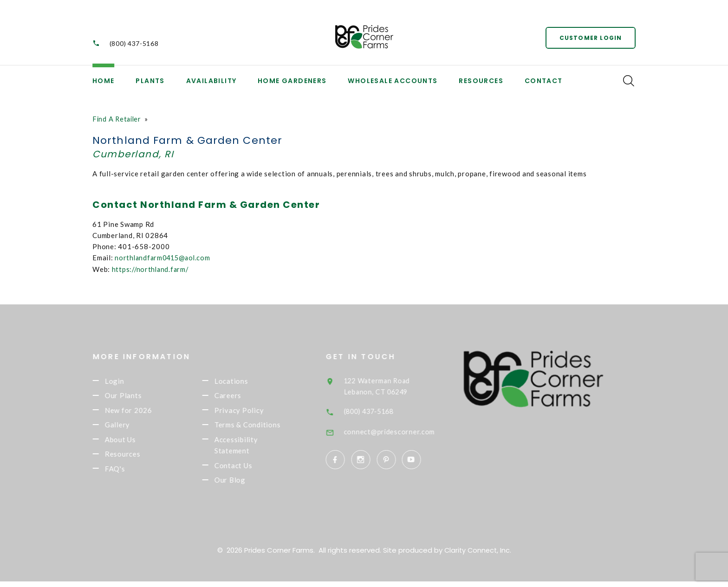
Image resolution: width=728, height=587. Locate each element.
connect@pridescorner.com (403, 431)
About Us (133, 443)
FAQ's (127, 473)
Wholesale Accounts (393, 81)
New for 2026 (141, 412)
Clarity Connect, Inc (477, 556)
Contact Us (246, 470)
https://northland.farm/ (152, 269)
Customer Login (589, 37)
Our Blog (242, 485)
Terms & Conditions (260, 427)
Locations (244, 381)
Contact (544, 81)
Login (127, 381)
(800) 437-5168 (134, 43)
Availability (211, 81)
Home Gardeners (292, 81)
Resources (481, 81)
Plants (150, 81)
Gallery (130, 427)
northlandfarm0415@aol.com (165, 258)
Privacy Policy (251, 412)
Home (104, 81)
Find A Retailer (118, 119)
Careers (240, 396)
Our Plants (136, 396)
